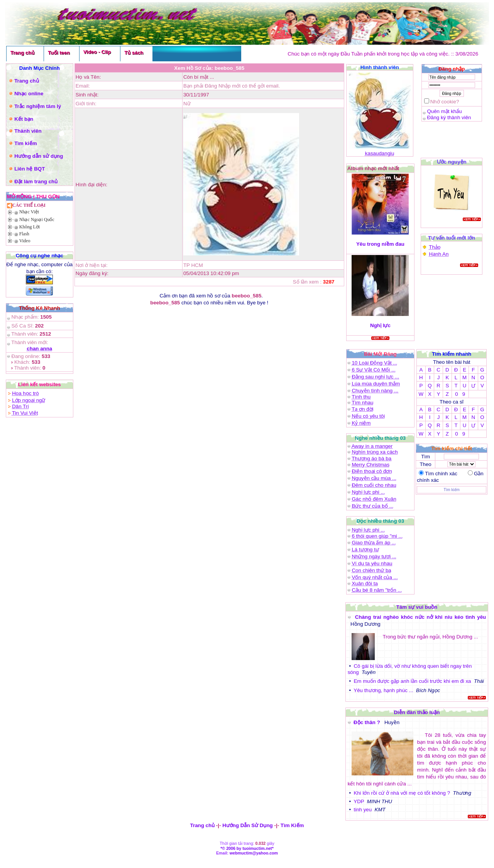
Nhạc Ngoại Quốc (37, 220)
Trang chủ (22, 53)
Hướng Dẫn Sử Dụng (248, 825)
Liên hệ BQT (30, 169)
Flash (24, 234)
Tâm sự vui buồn (417, 607)
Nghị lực (380, 325)
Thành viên (28, 131)
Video (25, 241)
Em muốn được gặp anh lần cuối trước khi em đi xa (412, 681)
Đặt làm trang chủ (36, 182)
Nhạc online (29, 94)
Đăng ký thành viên (449, 117)
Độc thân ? (367, 722)
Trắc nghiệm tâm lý (38, 106)
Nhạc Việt (29, 212)
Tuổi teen (59, 53)
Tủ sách (134, 53)
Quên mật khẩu (444, 111)
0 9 (460, 394)
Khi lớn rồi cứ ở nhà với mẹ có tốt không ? (402, 793)
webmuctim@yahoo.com (254, 853)
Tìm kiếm (25, 143)
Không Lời (30, 227)
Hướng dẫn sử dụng (39, 156)
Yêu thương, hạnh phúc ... (383, 690)
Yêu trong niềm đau (380, 244)
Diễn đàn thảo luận (417, 712)
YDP (359, 801)
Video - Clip (97, 52)
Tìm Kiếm (292, 825)
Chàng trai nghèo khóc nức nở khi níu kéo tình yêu (420, 617)
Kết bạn (24, 119)
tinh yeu (363, 810)
